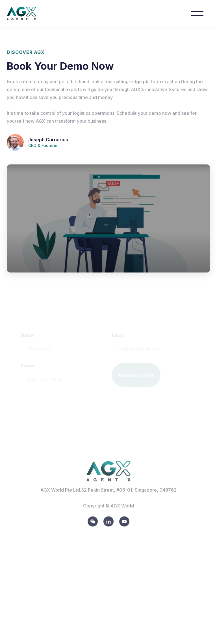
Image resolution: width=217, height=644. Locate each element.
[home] (27, 14)
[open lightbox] (108, 219)
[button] (197, 14)
